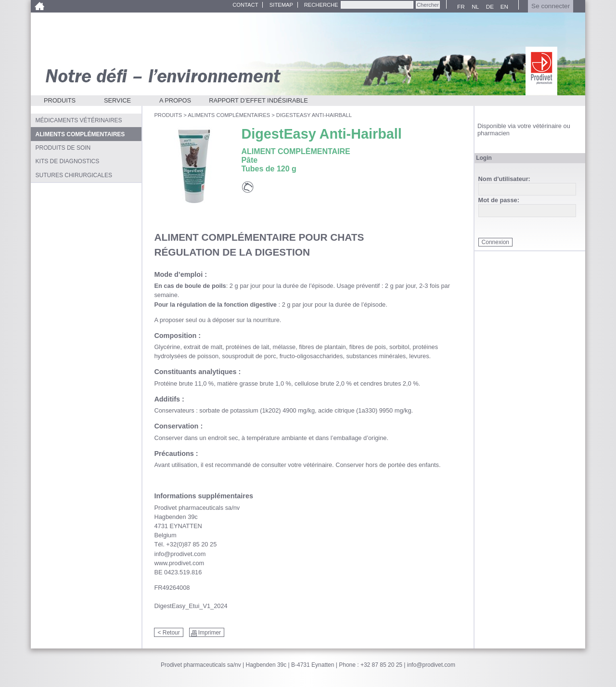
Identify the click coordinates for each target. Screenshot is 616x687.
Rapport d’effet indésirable (258, 100)
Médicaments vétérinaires (79, 120)
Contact (245, 5)
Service (117, 100)
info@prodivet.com (431, 665)
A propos (175, 100)
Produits (60, 100)
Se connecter (551, 6)
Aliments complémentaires (229, 115)
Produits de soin (63, 148)
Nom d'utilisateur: (504, 179)
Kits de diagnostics (68, 161)
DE (489, 7)
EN (503, 7)
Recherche (321, 5)
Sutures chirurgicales (74, 175)
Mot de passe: (499, 201)
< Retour (168, 633)
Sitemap (281, 5)
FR (460, 7)
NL (474, 7)
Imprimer (210, 633)
